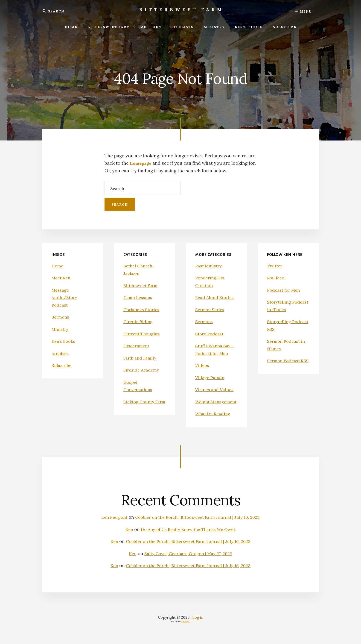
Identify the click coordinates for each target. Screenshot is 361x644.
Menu (304, 12)
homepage (142, 163)
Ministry (61, 329)
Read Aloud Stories (216, 297)
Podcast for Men (285, 290)
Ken (125, 537)
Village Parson (211, 377)
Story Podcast (211, 334)
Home (58, 266)
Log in (198, 625)
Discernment (138, 346)
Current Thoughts (143, 334)
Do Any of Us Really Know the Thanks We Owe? (189, 537)
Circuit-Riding (139, 321)
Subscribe (62, 365)
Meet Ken (62, 278)
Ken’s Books (64, 341)
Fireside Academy (143, 370)
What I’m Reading (214, 421)
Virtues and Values (216, 389)
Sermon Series (211, 309)
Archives (61, 353)
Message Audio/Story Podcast (65, 297)
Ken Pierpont (109, 525)
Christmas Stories (143, 309)
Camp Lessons (139, 297)
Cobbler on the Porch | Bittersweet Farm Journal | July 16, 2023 (199, 525)
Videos (203, 365)
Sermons (61, 317)
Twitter (275, 266)
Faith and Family (141, 358)
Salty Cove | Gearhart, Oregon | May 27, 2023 (189, 561)
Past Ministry (210, 266)
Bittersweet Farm (182, 10)
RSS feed (277, 278)
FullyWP (186, 629)
